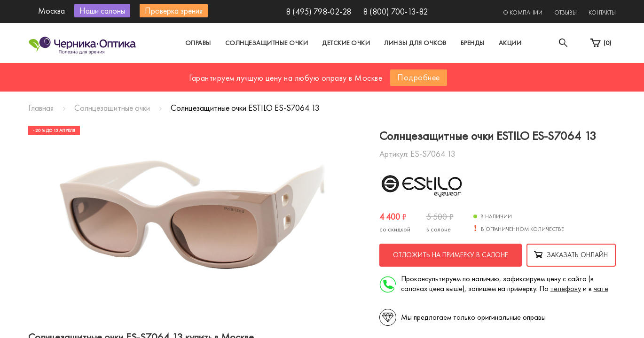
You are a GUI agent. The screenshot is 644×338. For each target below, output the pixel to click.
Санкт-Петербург (300, 72)
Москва (235, 72)
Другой (365, 72)
